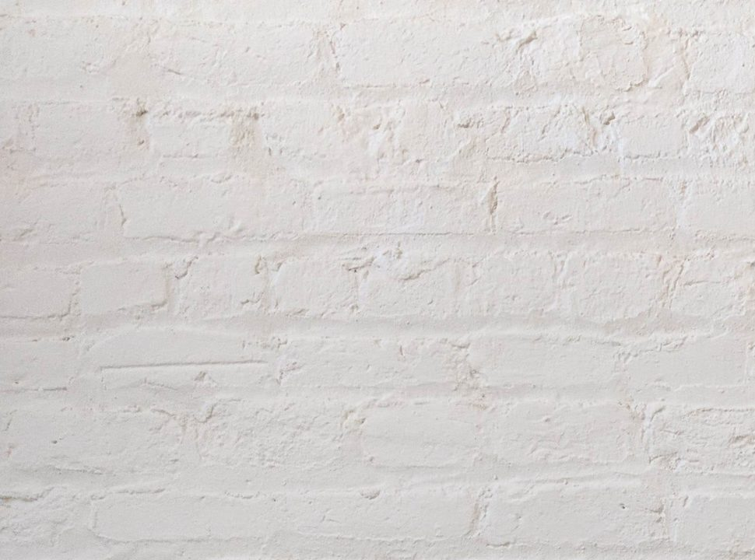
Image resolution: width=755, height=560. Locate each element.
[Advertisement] (377, 109)
